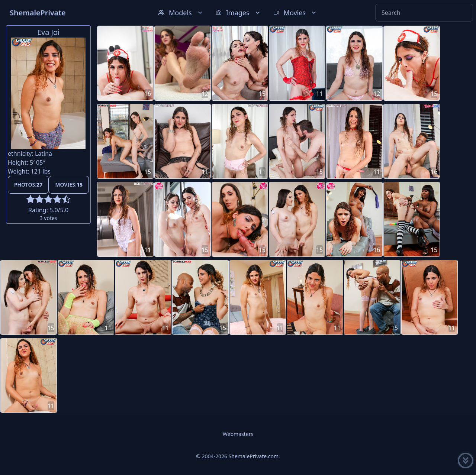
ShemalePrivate (38, 12)
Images (239, 13)
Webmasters (238, 434)
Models (181, 13)
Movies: (69, 185)
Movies (295, 13)
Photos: (28, 185)
